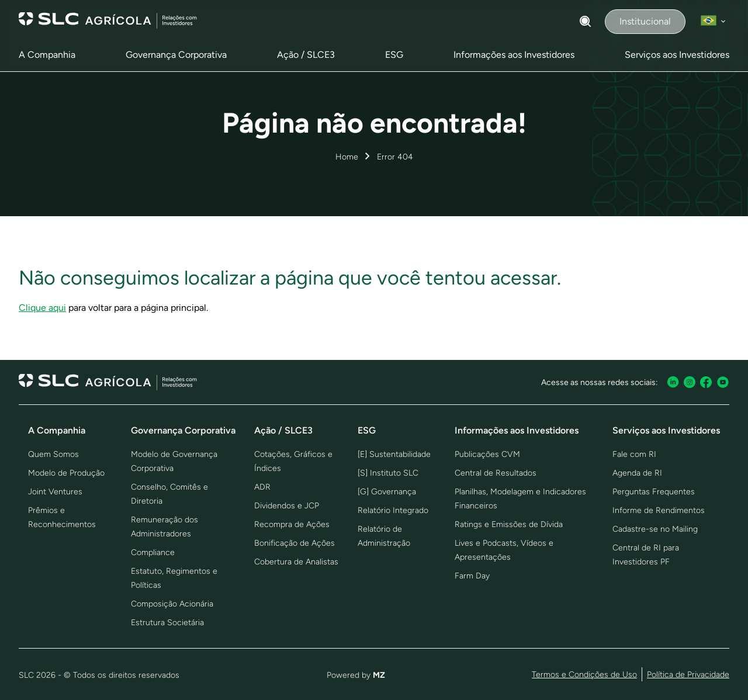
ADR (262, 487)
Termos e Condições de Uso (584, 675)
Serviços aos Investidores (677, 55)
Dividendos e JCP (287, 506)
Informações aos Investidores (514, 55)
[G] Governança (387, 492)
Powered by (356, 675)
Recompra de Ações (292, 524)
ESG (394, 55)
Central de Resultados (496, 473)
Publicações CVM (487, 454)
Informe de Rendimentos (659, 510)
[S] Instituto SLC (388, 473)
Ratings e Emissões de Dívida (509, 524)
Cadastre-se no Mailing (655, 529)
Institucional (645, 21)
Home (347, 157)
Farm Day (472, 576)
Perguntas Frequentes (654, 492)
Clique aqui (42, 308)
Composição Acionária (172, 604)
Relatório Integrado (393, 510)
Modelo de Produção (66, 473)
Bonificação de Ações (295, 543)
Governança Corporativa (176, 55)
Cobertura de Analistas (296, 562)
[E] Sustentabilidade (394, 454)
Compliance (153, 552)
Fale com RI (634, 454)
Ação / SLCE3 (306, 55)
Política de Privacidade (688, 675)
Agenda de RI (637, 473)
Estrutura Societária (167, 623)
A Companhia (47, 55)
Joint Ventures (55, 492)
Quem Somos (53, 454)
